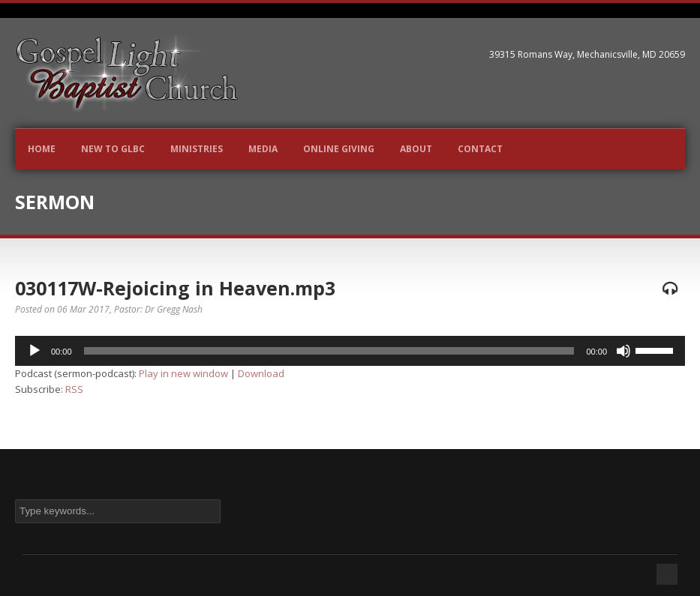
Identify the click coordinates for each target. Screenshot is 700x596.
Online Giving (339, 149)
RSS (74, 389)
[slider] (329, 351)
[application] (350, 351)
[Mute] (623, 351)
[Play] (35, 351)
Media (263, 149)
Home (42, 149)
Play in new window (183, 373)
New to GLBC (113, 149)
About (416, 149)
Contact (480, 149)
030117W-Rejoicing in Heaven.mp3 (175, 288)
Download (261, 373)
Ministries (197, 149)
